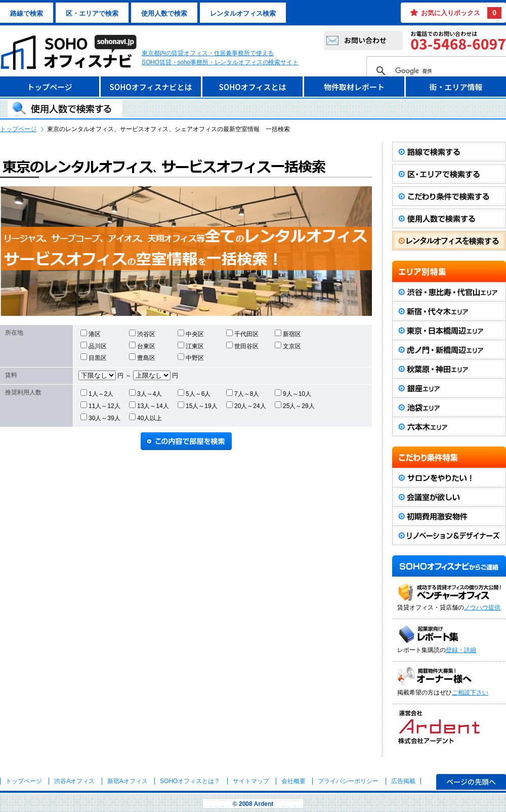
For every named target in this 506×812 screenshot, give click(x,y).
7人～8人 (243, 393)
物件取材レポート (354, 87)
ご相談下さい (470, 693)
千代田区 (242, 334)
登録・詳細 (461, 650)
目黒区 (94, 357)
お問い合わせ (365, 40)
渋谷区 (142, 334)
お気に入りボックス (461, 13)
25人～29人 (295, 405)
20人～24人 (246, 405)
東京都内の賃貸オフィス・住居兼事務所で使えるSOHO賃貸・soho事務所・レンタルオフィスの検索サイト (220, 58)
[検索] (441, 71)
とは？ (190, 781)
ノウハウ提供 (482, 607)
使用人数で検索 (164, 13)
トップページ (50, 87)
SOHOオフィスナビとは (151, 87)
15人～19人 (198, 405)
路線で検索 (27, 13)
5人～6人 (194, 393)
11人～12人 (100, 405)
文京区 (288, 346)
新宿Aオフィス (128, 781)
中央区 (191, 334)
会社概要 (293, 781)
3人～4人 (145, 393)
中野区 (191, 357)
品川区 (94, 346)
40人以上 (145, 418)
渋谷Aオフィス (74, 781)
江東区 (191, 346)
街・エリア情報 (456, 87)
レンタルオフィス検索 (243, 13)
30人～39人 (100, 418)
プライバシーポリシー (349, 781)
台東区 (142, 346)
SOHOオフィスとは (252, 87)
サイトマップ (251, 781)
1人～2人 (97, 393)
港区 (91, 334)
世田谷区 (242, 346)
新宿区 (288, 334)
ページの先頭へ (471, 782)
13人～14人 (149, 405)
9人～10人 (293, 393)
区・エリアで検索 (92, 13)
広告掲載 (403, 781)
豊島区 (142, 357)
